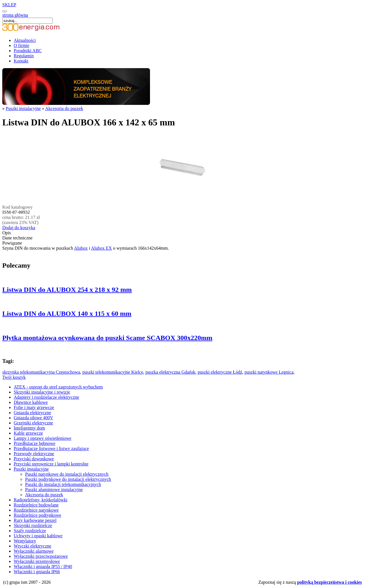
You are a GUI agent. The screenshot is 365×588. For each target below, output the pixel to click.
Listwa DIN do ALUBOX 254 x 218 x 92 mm (67, 290)
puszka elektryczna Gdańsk (170, 372)
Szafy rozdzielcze (30, 531)
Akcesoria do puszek (64, 108)
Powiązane (12, 243)
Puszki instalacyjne (23, 108)
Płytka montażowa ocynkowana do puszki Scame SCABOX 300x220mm (107, 338)
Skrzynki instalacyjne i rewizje (42, 392)
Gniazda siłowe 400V (34, 418)
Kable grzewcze (28, 433)
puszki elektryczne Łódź (220, 372)
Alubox (81, 248)
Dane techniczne (17, 238)
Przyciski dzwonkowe (34, 459)
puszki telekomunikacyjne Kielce (113, 372)
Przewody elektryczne (34, 454)
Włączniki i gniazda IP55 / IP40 (43, 566)
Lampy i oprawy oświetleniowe (42, 438)
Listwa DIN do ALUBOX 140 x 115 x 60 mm (67, 314)
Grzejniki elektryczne (33, 423)
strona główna (15, 15)
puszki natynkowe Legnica (269, 372)
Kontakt (21, 61)
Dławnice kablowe (31, 402)
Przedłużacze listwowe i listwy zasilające (51, 448)
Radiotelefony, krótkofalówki (40, 500)
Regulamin (24, 56)
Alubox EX (101, 248)
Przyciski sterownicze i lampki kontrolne (51, 464)
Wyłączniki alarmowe (34, 551)
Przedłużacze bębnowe (35, 443)
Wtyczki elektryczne (33, 546)
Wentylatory (25, 541)
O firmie (22, 45)
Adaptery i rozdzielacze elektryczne (46, 397)
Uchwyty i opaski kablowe (38, 536)
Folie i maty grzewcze (34, 407)
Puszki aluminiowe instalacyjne (54, 490)
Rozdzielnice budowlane (36, 505)
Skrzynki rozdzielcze (33, 525)
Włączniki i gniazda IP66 (37, 572)
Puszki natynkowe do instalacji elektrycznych (67, 474)
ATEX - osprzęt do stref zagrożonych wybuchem (58, 387)
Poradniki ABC (28, 51)
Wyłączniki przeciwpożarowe (41, 556)
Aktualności (25, 40)
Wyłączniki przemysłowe (37, 561)
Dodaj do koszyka (19, 228)
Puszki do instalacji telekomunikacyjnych (63, 484)
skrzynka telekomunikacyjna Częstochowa (41, 372)
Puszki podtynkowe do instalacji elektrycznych (68, 479)
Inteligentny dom (29, 428)
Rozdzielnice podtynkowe (37, 515)
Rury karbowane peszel (35, 520)
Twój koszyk (14, 377)
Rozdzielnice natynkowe (36, 510)
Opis (7, 233)
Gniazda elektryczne (32, 413)
